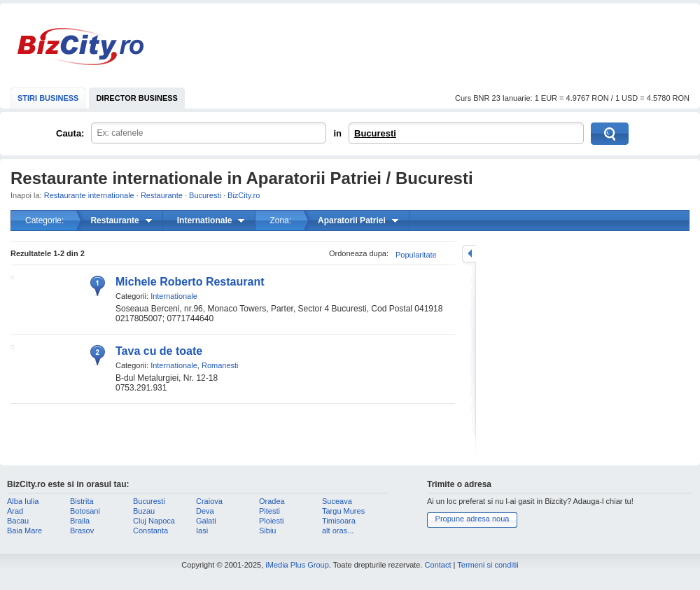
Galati (206, 521)
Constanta (150, 531)
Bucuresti (375, 133)
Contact (438, 565)
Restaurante (162, 195)
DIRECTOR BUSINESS (137, 98)
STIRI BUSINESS (48, 98)
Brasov (82, 531)
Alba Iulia (23, 501)
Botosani (85, 511)
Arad (15, 511)
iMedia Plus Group (297, 565)
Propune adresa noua (472, 519)
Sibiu (267, 531)
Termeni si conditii (488, 565)
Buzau (144, 511)
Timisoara (339, 521)
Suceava (337, 501)
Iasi (202, 531)
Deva (205, 511)
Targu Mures (343, 511)
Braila (80, 521)
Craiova (209, 501)
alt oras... (338, 531)
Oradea (272, 501)
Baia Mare (24, 531)
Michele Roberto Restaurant (190, 282)
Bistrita (82, 501)
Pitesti (269, 511)
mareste (469, 254)
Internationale (174, 296)
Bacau (18, 521)
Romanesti (220, 365)
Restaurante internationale (89, 195)
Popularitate (416, 255)
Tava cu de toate (159, 351)
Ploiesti (271, 521)
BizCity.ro (80, 47)
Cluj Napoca (154, 521)
